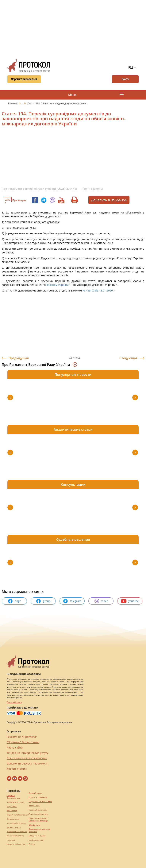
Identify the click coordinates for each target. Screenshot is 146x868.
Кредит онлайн (17, 769)
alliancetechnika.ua (16, 802)
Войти (125, 79)
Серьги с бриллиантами (13, 797)
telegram (72, 601)
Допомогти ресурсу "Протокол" (27, 763)
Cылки (32, 844)
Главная (13, 103)
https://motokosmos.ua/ (18, 815)
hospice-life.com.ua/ (38, 810)
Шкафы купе (35, 825)
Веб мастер (12, 811)
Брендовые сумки (37, 836)
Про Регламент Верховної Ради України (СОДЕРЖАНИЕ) (39, 189)
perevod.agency (14, 827)
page (14, 601)
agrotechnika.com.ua (16, 823)
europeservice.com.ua (17, 832)
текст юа (11, 840)
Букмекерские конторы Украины (39, 830)
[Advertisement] (75, 29)
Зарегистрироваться (24, 79)
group (43, 601)
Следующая (128, 358)
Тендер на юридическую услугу (27, 753)
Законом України (58, 285)
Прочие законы (92, 189)
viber (101, 601)
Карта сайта (15, 747)
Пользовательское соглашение (27, 758)
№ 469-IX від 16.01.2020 (98, 290)
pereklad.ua (34, 806)
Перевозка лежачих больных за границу (38, 819)
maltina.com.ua (36, 840)
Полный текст (14, 702)
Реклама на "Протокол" (22, 737)
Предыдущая (19, 358)
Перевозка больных (38, 814)
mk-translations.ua (15, 836)
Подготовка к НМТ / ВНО (40, 802)
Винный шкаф (35, 793)
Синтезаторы (13, 819)
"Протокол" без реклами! (23, 742)
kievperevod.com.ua (16, 844)
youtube (130, 601)
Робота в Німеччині (38, 797)
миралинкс (12, 806)
